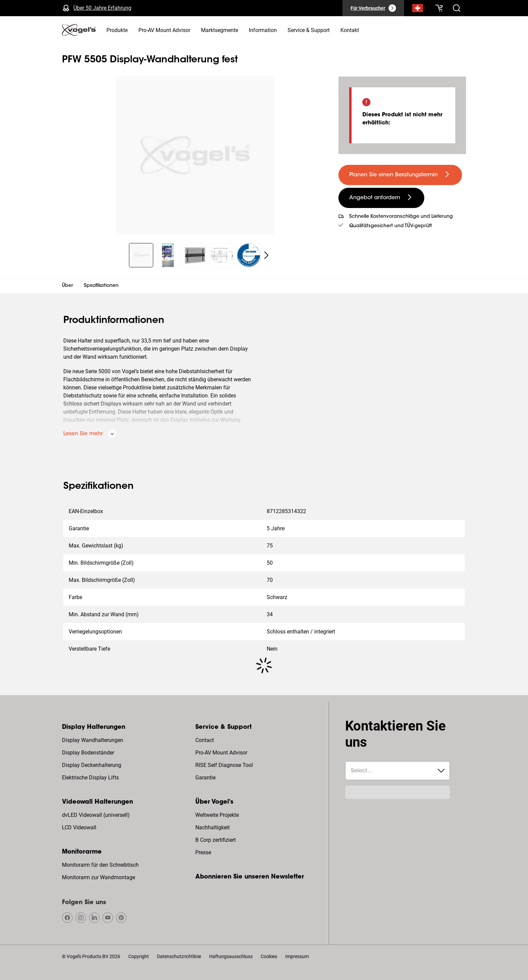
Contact (205, 740)
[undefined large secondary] (381, 198)
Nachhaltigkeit (212, 827)
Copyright (139, 956)
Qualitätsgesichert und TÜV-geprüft (391, 226)
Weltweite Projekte (217, 815)
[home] (79, 30)
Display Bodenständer (88, 753)
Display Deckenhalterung (92, 765)
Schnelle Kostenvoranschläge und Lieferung (401, 217)
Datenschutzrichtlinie (179, 956)
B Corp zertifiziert (216, 840)
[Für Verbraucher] (373, 8)
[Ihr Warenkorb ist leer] (439, 8)
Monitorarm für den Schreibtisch (100, 865)
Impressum (297, 956)
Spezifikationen (101, 286)
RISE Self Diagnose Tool (224, 765)
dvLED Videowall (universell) (96, 815)
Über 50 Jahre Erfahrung (102, 8)
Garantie (205, 778)
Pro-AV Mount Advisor (221, 753)
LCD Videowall (79, 827)
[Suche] (418, 9)
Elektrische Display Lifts (90, 778)
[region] (195, 156)
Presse (203, 852)
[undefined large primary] (400, 175)
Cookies (269, 956)
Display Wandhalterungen (93, 740)
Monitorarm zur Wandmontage (98, 877)
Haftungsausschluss (231, 956)
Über (68, 286)
